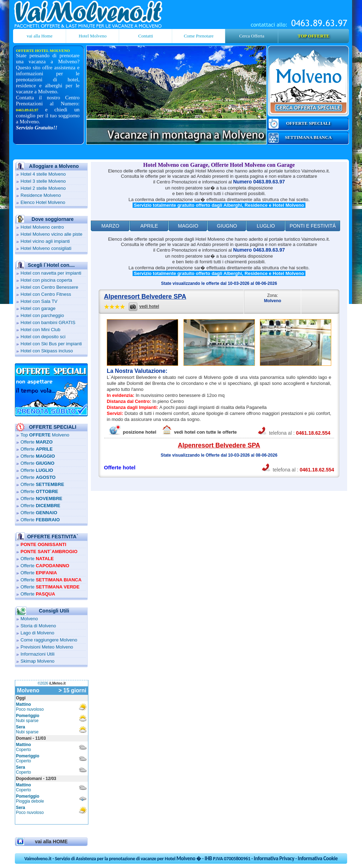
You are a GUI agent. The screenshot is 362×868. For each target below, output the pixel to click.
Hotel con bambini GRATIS (48, 322)
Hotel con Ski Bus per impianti (51, 344)
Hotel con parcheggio (42, 315)
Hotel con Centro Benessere (49, 287)
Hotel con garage (38, 308)
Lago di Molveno (37, 633)
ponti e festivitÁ (313, 226)
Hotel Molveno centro (42, 227)
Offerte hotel (120, 467)
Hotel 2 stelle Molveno (43, 188)
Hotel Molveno (92, 36)
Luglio (266, 226)
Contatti (146, 36)
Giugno (227, 226)
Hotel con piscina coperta (46, 280)
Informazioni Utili (37, 654)
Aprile (149, 226)
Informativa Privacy (274, 858)
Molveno (29, 619)
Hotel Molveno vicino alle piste (51, 234)
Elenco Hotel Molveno (43, 202)
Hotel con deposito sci (43, 337)
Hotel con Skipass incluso (47, 351)
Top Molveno (45, 435)
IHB (208, 858)
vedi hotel (149, 306)
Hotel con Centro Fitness (46, 294)
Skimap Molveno (37, 661)
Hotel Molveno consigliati (46, 248)
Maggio (188, 226)
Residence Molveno (41, 195)
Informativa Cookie (318, 858)
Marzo (110, 226)
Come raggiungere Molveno (49, 640)
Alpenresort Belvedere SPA (145, 297)
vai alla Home (40, 36)
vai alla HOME (51, 841)
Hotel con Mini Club (40, 330)
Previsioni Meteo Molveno (47, 647)
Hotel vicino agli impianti (45, 241)
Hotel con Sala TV (39, 301)
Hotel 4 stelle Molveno (43, 174)
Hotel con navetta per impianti (51, 273)
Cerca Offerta (252, 36)
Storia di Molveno (38, 626)
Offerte (37, 442)
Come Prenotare (199, 36)
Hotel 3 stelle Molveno (43, 181)
